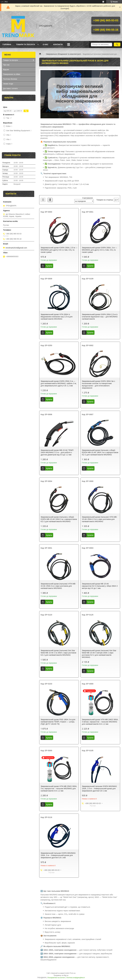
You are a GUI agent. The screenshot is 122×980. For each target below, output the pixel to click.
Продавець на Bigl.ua (61, 975)
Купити (49, 266)
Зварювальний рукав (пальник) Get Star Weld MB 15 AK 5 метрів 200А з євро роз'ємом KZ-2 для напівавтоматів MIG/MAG (99, 654)
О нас (46, 44)
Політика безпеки (10, 79)
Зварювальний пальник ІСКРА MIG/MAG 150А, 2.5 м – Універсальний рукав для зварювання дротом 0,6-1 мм (99, 788)
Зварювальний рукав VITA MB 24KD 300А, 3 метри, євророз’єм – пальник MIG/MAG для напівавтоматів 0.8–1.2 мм (100, 722)
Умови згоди (8, 84)
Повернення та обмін (12, 74)
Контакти (58, 44)
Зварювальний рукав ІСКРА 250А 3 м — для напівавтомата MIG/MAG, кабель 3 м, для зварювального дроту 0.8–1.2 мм (59, 383)
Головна (7, 44)
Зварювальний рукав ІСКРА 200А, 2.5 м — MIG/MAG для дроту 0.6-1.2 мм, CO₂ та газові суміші (59, 250)
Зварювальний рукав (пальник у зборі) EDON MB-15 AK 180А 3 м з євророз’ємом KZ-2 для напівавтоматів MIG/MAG (100, 452)
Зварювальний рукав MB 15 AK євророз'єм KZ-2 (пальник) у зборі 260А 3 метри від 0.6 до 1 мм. (100, 586)
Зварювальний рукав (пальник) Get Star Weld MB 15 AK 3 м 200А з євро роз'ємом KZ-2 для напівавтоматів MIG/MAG (58, 653)
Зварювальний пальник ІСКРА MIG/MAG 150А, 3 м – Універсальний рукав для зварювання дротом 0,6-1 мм (58, 855)
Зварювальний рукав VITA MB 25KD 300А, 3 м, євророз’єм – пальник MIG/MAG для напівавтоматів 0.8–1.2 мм (59, 788)
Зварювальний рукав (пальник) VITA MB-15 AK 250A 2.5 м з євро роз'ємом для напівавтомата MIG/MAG (100, 519)
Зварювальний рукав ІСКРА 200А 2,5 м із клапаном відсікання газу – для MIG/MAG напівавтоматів (100, 317)
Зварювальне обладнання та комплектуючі (63, 54)
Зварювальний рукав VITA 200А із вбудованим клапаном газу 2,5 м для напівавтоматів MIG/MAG (57, 317)
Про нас (6, 65)
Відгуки (6, 70)
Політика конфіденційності (76, 978)
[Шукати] (117, 44)
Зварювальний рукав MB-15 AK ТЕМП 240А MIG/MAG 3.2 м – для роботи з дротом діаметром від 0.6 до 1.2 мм (57, 452)
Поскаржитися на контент (56, 978)
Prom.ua (73, 973)
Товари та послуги (25, 44)
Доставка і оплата (10, 88)
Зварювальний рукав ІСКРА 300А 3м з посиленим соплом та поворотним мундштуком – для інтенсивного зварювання (98, 384)
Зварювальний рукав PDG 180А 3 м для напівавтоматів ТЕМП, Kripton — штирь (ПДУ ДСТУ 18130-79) (58, 722)
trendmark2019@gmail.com (16, 248)
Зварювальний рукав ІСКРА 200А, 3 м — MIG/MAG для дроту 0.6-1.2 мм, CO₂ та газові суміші (99, 250)
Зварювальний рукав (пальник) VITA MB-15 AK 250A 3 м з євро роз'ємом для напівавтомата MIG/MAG (58, 586)
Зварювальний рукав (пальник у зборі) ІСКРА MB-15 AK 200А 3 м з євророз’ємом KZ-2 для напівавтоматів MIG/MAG (59, 519)
